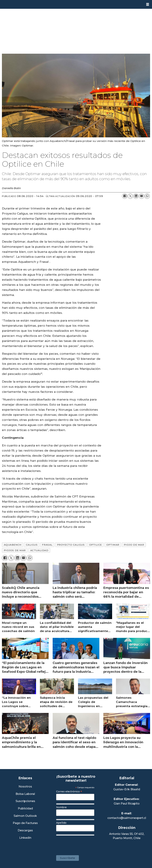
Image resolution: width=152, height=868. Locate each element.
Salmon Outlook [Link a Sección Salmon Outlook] (25, 816)
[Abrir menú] (148, 4)
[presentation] (83, 844)
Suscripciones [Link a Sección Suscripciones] (25, 801)
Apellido (61, 823)
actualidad (39, 550)
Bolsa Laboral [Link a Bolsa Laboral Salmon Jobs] (25, 794)
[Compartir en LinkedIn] (136, 196)
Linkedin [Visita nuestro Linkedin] (25, 838)
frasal (47, 545)
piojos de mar (15, 550)
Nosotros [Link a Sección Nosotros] (25, 787)
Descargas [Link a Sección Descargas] (25, 831)
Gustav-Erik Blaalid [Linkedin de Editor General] (127, 789)
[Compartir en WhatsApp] (147, 196)
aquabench (13, 545)
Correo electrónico (69, 792)
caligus (32, 545)
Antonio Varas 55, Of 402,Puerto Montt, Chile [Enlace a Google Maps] (127, 836)
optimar (113, 545)
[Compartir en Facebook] (125, 196)
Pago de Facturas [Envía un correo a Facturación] (25, 823)
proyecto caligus (71, 545)
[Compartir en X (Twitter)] (130, 196)
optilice (96, 545)
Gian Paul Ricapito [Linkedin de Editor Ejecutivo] (127, 804)
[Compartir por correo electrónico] (142, 196)
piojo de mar (134, 545)
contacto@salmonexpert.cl (127, 818)
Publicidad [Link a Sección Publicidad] (25, 809)
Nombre (61, 807)
